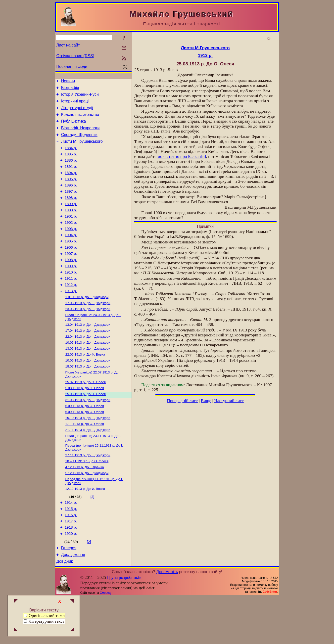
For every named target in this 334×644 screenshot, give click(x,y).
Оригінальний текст (44, 616)
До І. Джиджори (87, 323)
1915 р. (71, 551)
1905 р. (71, 261)
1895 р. (71, 191)
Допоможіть (167, 619)
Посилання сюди (72, 67)
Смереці (105, 640)
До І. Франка (85, 506)
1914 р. (71, 544)
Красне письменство (80, 119)
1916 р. (71, 557)
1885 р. (71, 163)
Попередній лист (182, 401)
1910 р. (71, 295)
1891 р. (71, 177)
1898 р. (71, 212)
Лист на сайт (68, 45)
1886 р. (71, 170)
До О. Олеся (86, 414)
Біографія (70, 89)
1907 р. (71, 275)
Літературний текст (46, 621)
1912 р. (71, 309)
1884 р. (71, 156)
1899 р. (71, 219)
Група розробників (124, 624)
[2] (92, 537)
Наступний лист (229, 401)
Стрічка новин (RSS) (75, 56)
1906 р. (71, 268)
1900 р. (71, 226)
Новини (68, 82)
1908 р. (71, 281)
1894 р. (71, 184)
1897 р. (71, 205)
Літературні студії (77, 112)
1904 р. (71, 254)
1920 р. (71, 578)
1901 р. (71, 233)
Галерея (69, 593)
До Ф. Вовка (85, 385)
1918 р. (71, 571)
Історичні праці (75, 104)
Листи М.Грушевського (82, 149)
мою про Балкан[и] (182, 157)
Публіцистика (74, 126)
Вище (206, 401)
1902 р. (71, 240)
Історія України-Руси (80, 97)
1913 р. (71, 316)
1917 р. (71, 564)
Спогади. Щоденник (79, 141)
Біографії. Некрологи (80, 134)
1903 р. (71, 247)
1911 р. (71, 302)
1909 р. (71, 288)
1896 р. (71, 198)
